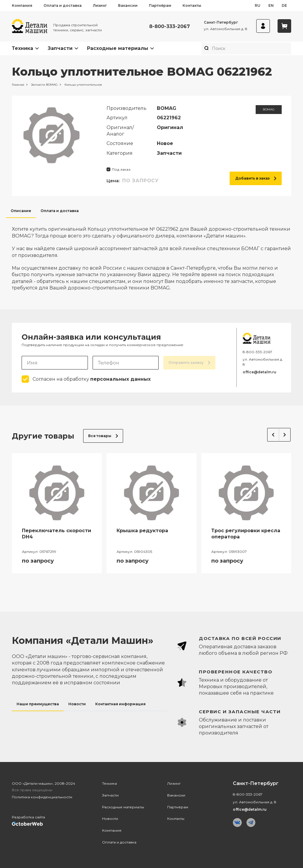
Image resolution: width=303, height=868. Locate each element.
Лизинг (100, 5)
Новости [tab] (77, 704)
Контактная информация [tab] (120, 704)
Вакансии (128, 5)
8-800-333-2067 (170, 26)
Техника (22, 48)
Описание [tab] (21, 211)
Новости (110, 819)
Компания (22, 5)
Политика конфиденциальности (42, 797)
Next (285, 435)
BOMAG (269, 109)
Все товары (103, 436)
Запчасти (60, 48)
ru (258, 5)
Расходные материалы (118, 48)
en (271, 5)
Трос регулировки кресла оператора (246, 534)
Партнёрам (160, 5)
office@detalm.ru (260, 372)
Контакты (192, 5)
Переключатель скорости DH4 (57, 534)
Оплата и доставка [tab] (60, 211)
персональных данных (120, 379)
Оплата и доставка (63, 5)
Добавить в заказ (256, 178)
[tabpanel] (151, 255)
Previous (273, 435)
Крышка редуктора (142, 531)
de (284, 5)
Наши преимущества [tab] (38, 704)
